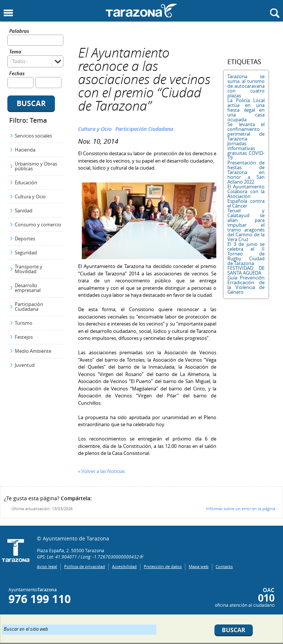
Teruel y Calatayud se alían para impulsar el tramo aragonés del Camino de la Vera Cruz (246, 225)
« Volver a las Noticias (102, 471)
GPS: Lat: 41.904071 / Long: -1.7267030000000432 (88, 557)
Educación (26, 182)
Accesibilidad (124, 566)
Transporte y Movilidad (29, 269)
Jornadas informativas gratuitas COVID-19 (246, 151)
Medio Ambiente (33, 351)
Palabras (19, 32)
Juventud (25, 365)
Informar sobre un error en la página (241, 509)
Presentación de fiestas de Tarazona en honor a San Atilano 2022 (246, 172)
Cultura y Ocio (30, 196)
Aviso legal (47, 566)
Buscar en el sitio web (26, 629)
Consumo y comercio (38, 224)
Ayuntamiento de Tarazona (141, 11)
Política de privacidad (85, 566)
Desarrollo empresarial (28, 288)
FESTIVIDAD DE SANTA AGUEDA (246, 270)
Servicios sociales (33, 136)
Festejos (24, 337)
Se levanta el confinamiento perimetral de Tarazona (246, 131)
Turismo (24, 323)
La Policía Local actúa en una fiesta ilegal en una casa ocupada (246, 110)
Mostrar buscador (275, 13)
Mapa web (199, 566)
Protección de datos (163, 566)
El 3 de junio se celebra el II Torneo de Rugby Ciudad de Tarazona (246, 254)
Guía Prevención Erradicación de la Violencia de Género (246, 285)
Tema (15, 52)
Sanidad (24, 210)
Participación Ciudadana (29, 307)
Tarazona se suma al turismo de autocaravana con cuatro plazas (246, 86)
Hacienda (25, 150)
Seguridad (26, 253)
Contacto (224, 566)
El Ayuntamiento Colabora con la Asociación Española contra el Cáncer (246, 196)
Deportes (25, 239)
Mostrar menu (8, 13)
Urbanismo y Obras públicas (36, 166)
